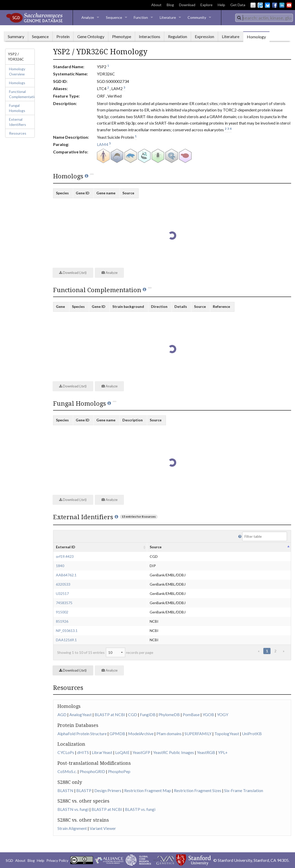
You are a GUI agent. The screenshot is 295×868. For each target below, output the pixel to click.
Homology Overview (17, 71)
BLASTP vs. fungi (140, 809)
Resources (18, 133)
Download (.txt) (73, 273)
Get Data (238, 5)
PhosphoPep (119, 771)
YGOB (208, 714)
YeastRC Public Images (174, 752)
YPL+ (223, 752)
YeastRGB (206, 752)
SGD (9, 860)
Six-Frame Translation (244, 790)
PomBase (191, 714)
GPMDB (117, 734)
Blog (170, 5)
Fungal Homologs (17, 108)
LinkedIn (282, 5)
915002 (62, 612)
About (156, 5)
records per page (130, 652)
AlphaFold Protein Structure (82, 734)
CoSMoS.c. (67, 771)
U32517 (62, 593)
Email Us (253, 5)
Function (141, 17)
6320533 (63, 584)
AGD (62, 714)
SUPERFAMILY (198, 734)
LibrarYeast (102, 752)
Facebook (275, 5)
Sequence (114, 17)
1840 (60, 566)
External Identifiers (18, 122)
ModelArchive (141, 734)
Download (187, 5)
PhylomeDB (169, 714)
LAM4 (103, 144)
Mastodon (260, 5)
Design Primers (108, 790)
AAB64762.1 (66, 575)
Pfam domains (169, 734)
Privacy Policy (57, 860)
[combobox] (264, 18)
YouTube (289, 5)
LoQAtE (122, 752)
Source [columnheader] (156, 547)
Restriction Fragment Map (148, 790)
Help (221, 5)
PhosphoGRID (92, 771)
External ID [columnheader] (66, 547)
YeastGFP (141, 752)
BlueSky (267, 5)
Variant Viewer (103, 828)
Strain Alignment (72, 828)
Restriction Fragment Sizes (198, 790)
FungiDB (148, 714)
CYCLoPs (66, 752)
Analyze (88, 17)
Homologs (17, 83)
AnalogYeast (81, 714)
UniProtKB (252, 734)
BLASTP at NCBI (110, 714)
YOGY (223, 714)
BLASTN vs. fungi (73, 809)
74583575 (64, 603)
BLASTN (65, 790)
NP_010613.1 (67, 631)
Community (197, 17)
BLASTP (84, 790)
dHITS (83, 752)
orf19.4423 (65, 556)
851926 (62, 621)
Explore (206, 5)
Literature (168, 17)
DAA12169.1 (66, 640)
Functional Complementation (22, 94)
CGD (133, 714)
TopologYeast (227, 734)
